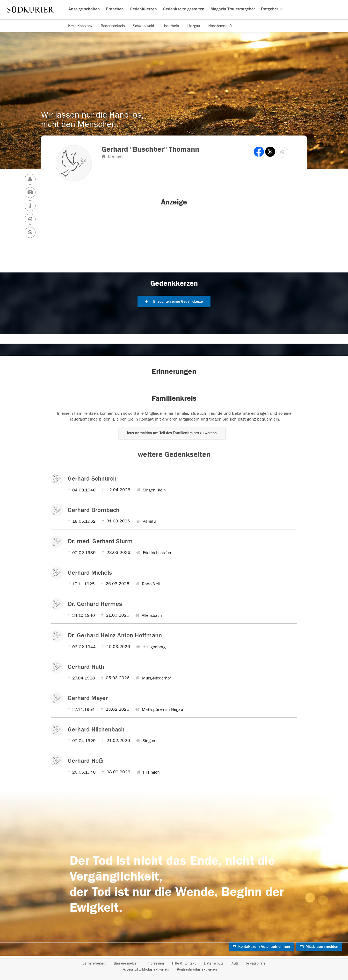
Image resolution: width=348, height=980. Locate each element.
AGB (235, 963)
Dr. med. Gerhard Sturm (100, 541)
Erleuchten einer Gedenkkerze (174, 302)
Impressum (155, 963)
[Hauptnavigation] (174, 10)
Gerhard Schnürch (92, 479)
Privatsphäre (256, 963)
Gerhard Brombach (94, 510)
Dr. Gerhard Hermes (95, 604)
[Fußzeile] (174, 966)
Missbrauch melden (319, 947)
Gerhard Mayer (88, 698)
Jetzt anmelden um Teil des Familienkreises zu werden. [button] (172, 433)
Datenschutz (214, 963)
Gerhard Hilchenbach (96, 730)
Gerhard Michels (90, 573)
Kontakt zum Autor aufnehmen (261, 947)
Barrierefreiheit (94, 963)
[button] (282, 152)
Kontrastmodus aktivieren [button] (197, 969)
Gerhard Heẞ (85, 761)
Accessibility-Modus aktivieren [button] (146, 969)
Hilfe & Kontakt (184, 963)
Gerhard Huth (86, 667)
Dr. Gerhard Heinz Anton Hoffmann (115, 635)
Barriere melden (126, 963)
